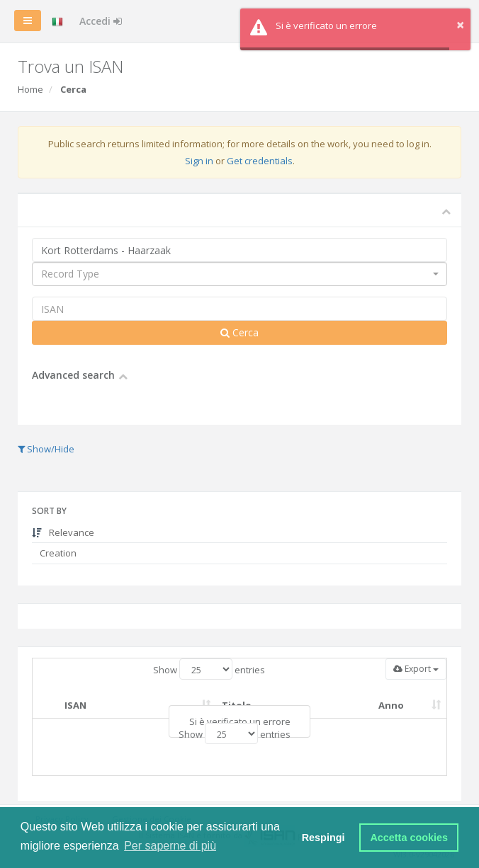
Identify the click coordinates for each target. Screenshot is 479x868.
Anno (391, 705)
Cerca (239, 332)
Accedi (101, 21)
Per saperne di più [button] (170, 846)
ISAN (75, 705)
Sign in (199, 161)
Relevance (63, 532)
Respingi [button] (323, 838)
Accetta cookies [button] (409, 838)
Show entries (209, 669)
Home (30, 89)
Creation (57, 553)
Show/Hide (46, 449)
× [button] (460, 24)
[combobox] (239, 274)
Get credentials (260, 161)
